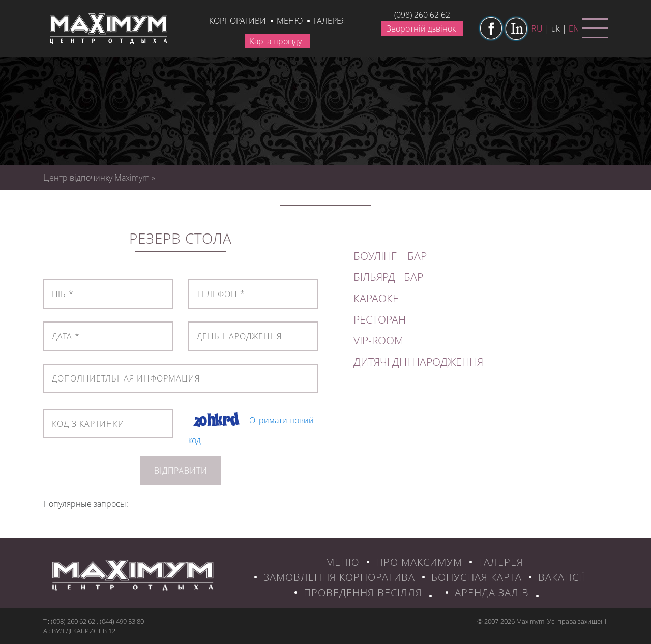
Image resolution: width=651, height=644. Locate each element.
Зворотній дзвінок (421, 28)
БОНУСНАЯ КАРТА (477, 577)
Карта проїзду (276, 41)
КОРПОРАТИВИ (238, 21)
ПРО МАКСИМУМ (419, 562)
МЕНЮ (343, 562)
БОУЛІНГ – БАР (390, 256)
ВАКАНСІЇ (561, 577)
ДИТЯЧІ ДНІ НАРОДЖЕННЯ (418, 362)
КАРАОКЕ (376, 298)
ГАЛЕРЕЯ (501, 562)
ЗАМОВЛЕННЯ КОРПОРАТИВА (339, 577)
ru (537, 28)
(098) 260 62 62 (422, 15)
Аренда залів (492, 592)
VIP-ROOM (378, 340)
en (574, 28)
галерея (330, 21)
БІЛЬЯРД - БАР (388, 277)
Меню (290, 21)
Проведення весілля (363, 592)
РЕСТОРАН (380, 319)
